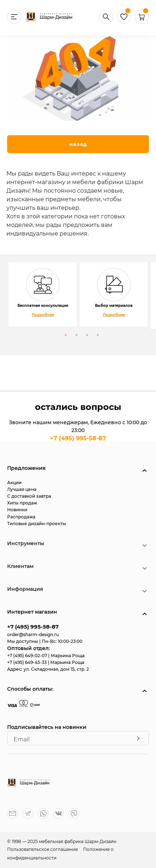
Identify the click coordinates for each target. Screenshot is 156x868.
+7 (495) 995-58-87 (78, 438)
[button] (142, 22)
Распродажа (21, 517)
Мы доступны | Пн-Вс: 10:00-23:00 (45, 641)
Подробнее (43, 315)
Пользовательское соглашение (43, 849)
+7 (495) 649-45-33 (27, 662)
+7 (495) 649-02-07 (28, 656)
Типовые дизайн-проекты (37, 524)
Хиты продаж (22, 503)
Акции (14, 483)
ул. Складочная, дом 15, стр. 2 (56, 669)
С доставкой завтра (29, 496)
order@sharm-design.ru (33, 634)
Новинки (17, 510)
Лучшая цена (22, 489)
